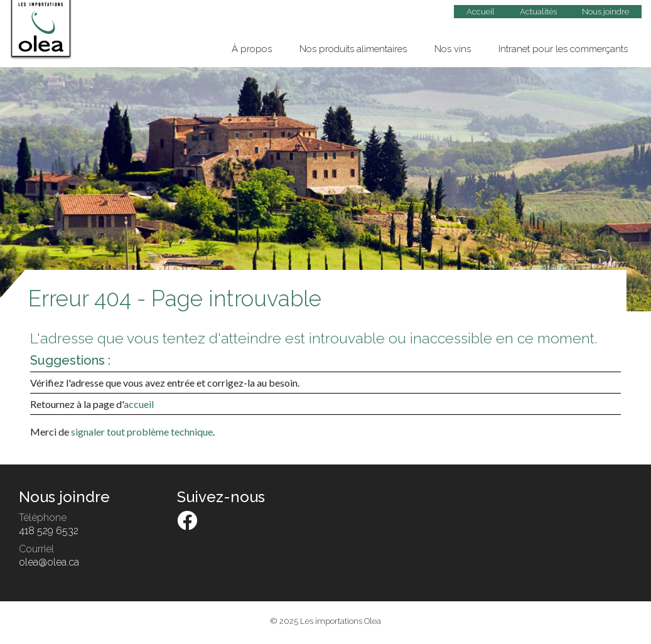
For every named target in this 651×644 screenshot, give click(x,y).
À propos (252, 49)
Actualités (538, 12)
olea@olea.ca (49, 562)
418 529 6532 (49, 531)
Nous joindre (605, 12)
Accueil (481, 12)
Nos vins (453, 49)
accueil (139, 404)
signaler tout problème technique (142, 432)
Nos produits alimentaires (353, 49)
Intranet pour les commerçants (563, 49)
